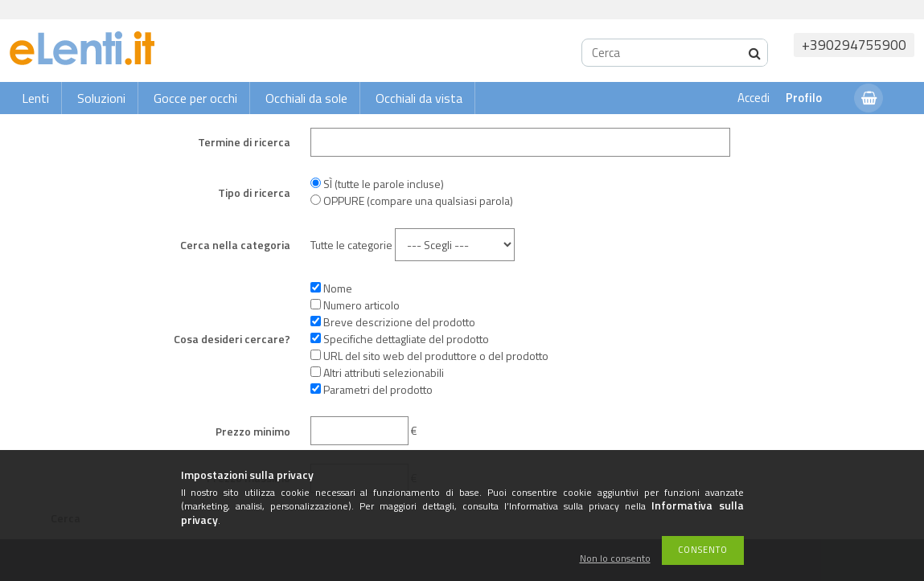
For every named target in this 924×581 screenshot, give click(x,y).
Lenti (35, 98)
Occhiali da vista (419, 98)
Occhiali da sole (306, 98)
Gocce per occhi (195, 98)
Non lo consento (615, 559)
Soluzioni (101, 98)
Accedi (754, 98)
